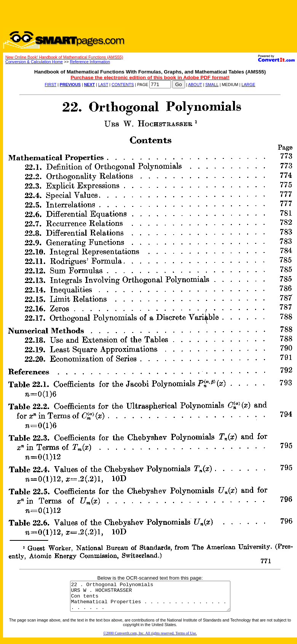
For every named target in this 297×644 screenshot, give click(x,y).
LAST (103, 85)
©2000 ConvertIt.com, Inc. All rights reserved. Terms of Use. (150, 639)
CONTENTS (123, 85)
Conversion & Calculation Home (34, 62)
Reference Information (90, 62)
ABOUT (195, 85)
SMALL (212, 85)
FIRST (51, 85)
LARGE (248, 85)
